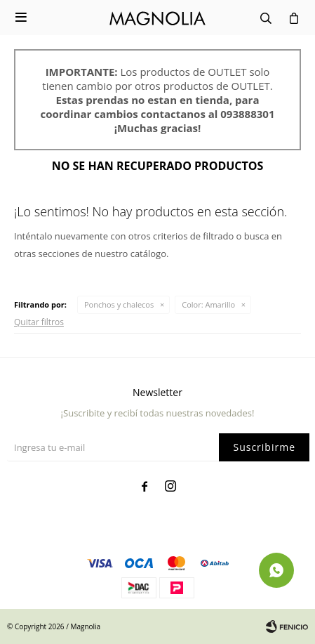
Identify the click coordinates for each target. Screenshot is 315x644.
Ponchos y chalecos (119, 304)
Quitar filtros (39, 322)
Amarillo (208, 304)
